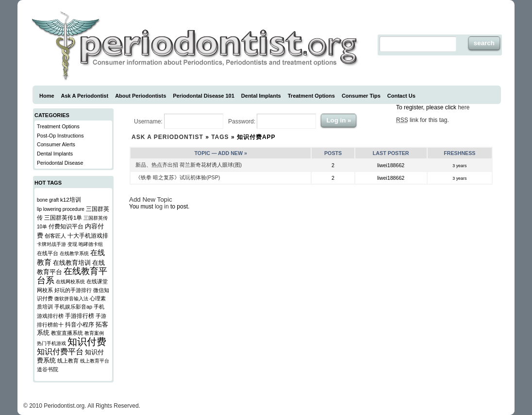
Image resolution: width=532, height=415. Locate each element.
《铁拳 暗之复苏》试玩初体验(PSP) (178, 177)
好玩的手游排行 (73, 290)
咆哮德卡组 (91, 244)
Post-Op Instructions (60, 136)
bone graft (48, 200)
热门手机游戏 (51, 343)
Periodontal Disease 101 (204, 96)
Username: (179, 121)
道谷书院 (48, 369)
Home (47, 96)
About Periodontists (141, 96)
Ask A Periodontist (85, 96)
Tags (220, 137)
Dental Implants (261, 96)
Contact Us (401, 96)
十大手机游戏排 (88, 235)
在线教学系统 (74, 253)
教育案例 (94, 333)
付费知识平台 (66, 226)
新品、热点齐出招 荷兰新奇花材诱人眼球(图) (189, 165)
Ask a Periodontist (167, 137)
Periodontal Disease (60, 163)
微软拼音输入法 (71, 299)
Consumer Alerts (56, 144)
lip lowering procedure (61, 209)
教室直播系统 (67, 333)
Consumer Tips (361, 96)
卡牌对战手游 (51, 244)
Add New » (233, 153)
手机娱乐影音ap (73, 307)
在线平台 (48, 253)
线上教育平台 (95, 361)
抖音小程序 (80, 324)
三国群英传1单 (63, 217)
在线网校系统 (70, 282)
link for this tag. (423, 120)
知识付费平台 (60, 352)
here (464, 107)
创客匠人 (55, 236)
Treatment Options (311, 96)
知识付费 (87, 342)
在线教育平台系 (72, 276)
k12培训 (71, 199)
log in (162, 207)
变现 (72, 244)
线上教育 (68, 361)
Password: (272, 121)
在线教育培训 (72, 263)
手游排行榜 (80, 316)
